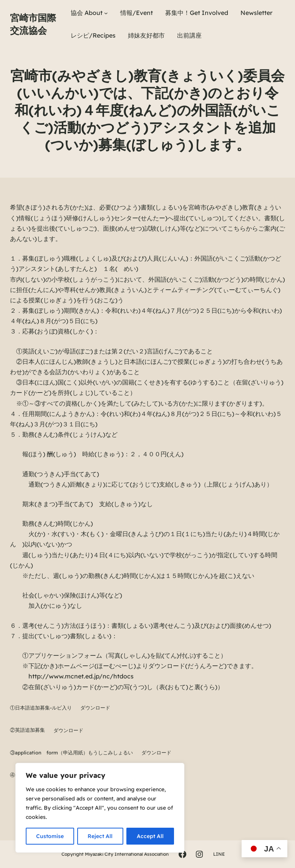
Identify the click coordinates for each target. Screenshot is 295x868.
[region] (100, 808)
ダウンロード (95, 708)
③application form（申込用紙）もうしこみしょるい (71, 752)
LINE (219, 854)
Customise (50, 836)
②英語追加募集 (27, 730)
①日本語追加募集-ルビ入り (41, 708)
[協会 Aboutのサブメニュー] (106, 13)
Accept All (150, 836)
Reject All (100, 836)
